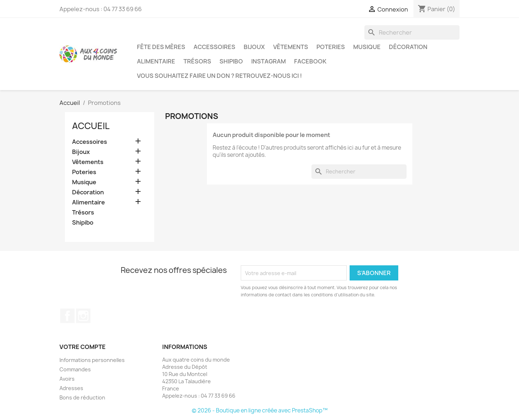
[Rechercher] (412, 32)
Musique (367, 47)
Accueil (91, 126)
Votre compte (83, 347)
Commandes (75, 369)
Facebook (310, 61)
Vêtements (291, 47)
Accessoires (214, 47)
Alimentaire (156, 61)
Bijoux (254, 47)
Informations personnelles (92, 360)
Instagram (269, 61)
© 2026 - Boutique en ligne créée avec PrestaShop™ (260, 410)
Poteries (331, 47)
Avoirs (67, 379)
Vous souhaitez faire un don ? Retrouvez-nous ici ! (219, 76)
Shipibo (231, 61)
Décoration (408, 47)
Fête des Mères (161, 47)
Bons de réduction (82, 397)
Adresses (71, 388)
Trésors (197, 61)
